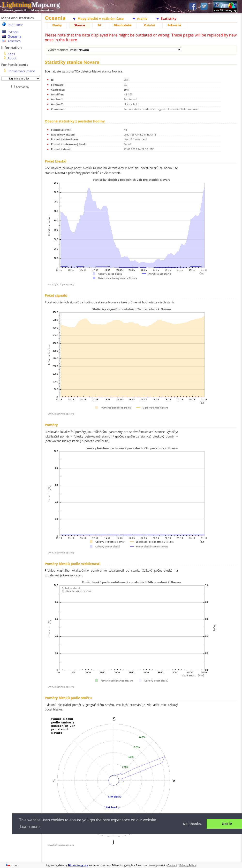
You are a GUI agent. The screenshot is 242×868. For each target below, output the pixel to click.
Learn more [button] (30, 827)
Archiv (142, 18)
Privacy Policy (188, 865)
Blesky (57, 25)
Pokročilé (174, 25)
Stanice (80, 25)
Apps (11, 54)
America (14, 41)
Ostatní (149, 25)
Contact (172, 865)
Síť (99, 25)
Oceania (15, 36)
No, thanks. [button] (192, 824)
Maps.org (31, 5)
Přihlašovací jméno (21, 71)
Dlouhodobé (123, 25)
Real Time (15, 25)
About (12, 58)
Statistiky (169, 18)
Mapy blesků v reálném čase (101, 18)
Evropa (13, 32)
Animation (23, 87)
